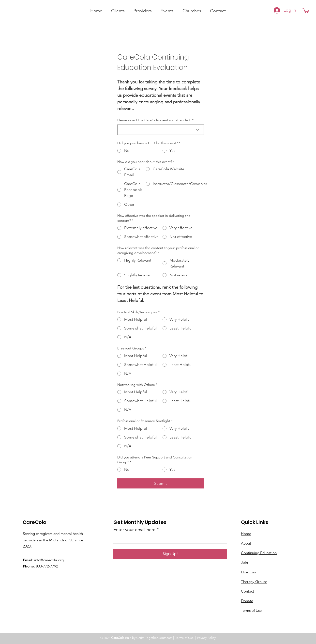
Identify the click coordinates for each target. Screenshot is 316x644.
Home (246, 534)
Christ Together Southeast (155, 638)
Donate (247, 601)
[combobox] (161, 130)
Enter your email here (134, 530)
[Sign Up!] (170, 554)
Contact (248, 591)
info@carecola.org (49, 560)
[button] (306, 10)
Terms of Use (251, 610)
